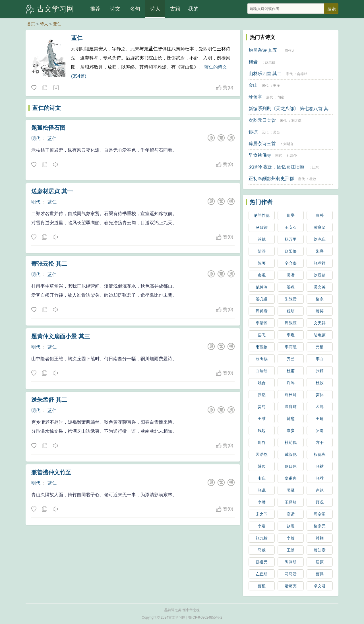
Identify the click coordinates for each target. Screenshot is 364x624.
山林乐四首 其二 (265, 74)
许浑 (291, 383)
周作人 (290, 51)
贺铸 (320, 311)
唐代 (270, 97)
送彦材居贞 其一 (52, 191)
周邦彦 (262, 311)
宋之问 (262, 514)
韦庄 (262, 478)
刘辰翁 (320, 275)
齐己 (291, 359)
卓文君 (320, 586)
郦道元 (262, 562)
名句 (135, 9)
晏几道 (262, 299)
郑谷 (262, 442)
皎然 (262, 395)
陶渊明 (291, 562)
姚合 (262, 383)
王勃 (291, 550)
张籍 (320, 371)
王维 (262, 419)
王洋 (276, 86)
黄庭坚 (320, 227)
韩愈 (291, 419)
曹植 (262, 586)
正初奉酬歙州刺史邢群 (271, 179)
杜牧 (313, 179)
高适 (291, 514)
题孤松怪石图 (48, 128)
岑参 (291, 431)
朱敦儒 (291, 299)
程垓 (291, 311)
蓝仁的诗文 (47, 108)
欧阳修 (291, 251)
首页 (31, 24)
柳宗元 (320, 526)
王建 (320, 419)
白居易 (262, 371)
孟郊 (320, 407)
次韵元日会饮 (262, 120)
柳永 (320, 299)
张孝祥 (320, 263)
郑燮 (291, 215)
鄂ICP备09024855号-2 (205, 617)
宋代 (289, 74)
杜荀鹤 (291, 442)
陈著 (262, 263)
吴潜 (291, 275)
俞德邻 (302, 74)
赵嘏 (291, 526)
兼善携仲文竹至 (51, 472)
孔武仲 (292, 156)
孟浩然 (262, 454)
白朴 (320, 215)
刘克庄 (320, 239)
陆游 (262, 251)
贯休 (320, 395)
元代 (265, 132)
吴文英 (320, 287)
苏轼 (262, 239)
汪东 (315, 167)
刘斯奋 (288, 144)
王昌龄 (291, 502)
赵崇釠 (270, 62)
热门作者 (261, 202)
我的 (193, 9)
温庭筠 (291, 407)
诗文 (115, 9)
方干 (320, 442)
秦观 (262, 275)
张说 (262, 490)
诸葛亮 (291, 586)
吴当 (276, 132)
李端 (262, 526)
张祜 (320, 466)
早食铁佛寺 (260, 155)
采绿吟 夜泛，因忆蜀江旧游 (276, 167)
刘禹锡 (262, 359)
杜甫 (291, 371)
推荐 (95, 9)
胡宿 (281, 97)
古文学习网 (55, 9)
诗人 (155, 9)
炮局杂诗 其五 (263, 50)
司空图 (320, 514)
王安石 (291, 227)
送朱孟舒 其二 (49, 400)
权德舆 (320, 454)
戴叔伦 (291, 454)
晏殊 (291, 287)
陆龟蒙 (320, 335)
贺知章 (320, 550)
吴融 (291, 490)
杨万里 (291, 239)
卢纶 (320, 490)
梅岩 (253, 62)
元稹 (320, 347)
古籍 (175, 9)
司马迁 (291, 574)
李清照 (262, 323)
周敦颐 (291, 323)
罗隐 (320, 431)
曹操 (320, 574)
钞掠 (253, 132)
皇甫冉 (291, 478)
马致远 (262, 227)
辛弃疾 (291, 263)
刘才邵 (296, 121)
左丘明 (262, 574)
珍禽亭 (255, 97)
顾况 (320, 502)
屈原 (320, 562)
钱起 (262, 431)
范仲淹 (262, 287)
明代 (36, 138)
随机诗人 (56, 88)
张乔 (320, 478)
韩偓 (262, 466)
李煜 (291, 335)
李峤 (262, 502)
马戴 (262, 550)
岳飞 (262, 335)
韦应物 (262, 347)
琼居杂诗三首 (262, 144)
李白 (320, 359)
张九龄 (262, 538)
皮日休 (291, 466)
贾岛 (262, 407)
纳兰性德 (262, 215)
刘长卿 (291, 395)
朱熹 (320, 251)
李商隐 (291, 347)
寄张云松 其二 (49, 264)
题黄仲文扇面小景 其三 (61, 336)
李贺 (291, 538)
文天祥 (320, 323)
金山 (253, 85)
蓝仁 (57, 24)
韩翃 (320, 538)
